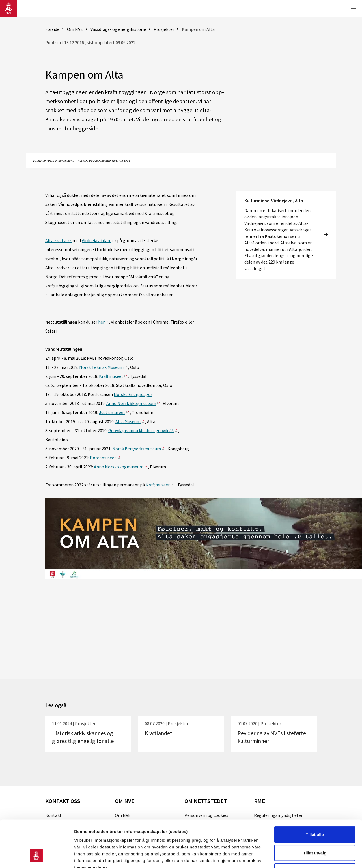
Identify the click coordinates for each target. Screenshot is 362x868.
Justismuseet (112, 412)
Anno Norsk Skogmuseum (131, 403)
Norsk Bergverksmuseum (137, 449)
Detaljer (301, 857)
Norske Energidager (133, 394)
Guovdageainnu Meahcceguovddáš (141, 430)
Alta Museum (128, 421)
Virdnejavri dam (97, 240)
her (101, 322)
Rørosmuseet (104, 458)
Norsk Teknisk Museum (101, 367)
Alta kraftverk (58, 240)
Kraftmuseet (111, 376)
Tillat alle (315, 794)
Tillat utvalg (315, 812)
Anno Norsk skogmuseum (119, 467)
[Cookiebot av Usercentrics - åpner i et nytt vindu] (37, 857)
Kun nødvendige (315, 831)
